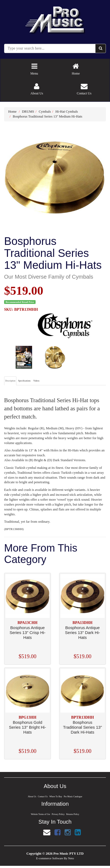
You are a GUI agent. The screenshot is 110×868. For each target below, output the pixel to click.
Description (10, 381)
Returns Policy (73, 814)
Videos (36, 381)
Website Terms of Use (40, 814)
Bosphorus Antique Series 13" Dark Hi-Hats (83, 632)
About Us (31, 797)
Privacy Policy (58, 814)
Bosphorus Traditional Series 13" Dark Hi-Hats (82, 727)
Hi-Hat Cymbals (66, 112)
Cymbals (45, 112)
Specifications (24, 381)
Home (12, 112)
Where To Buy (56, 797)
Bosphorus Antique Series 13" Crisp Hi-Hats (27, 632)
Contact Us (43, 797)
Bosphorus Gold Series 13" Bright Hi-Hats (27, 727)
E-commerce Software (50, 858)
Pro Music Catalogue (73, 797)
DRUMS (28, 112)
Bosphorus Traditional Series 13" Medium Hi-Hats (48, 116)
